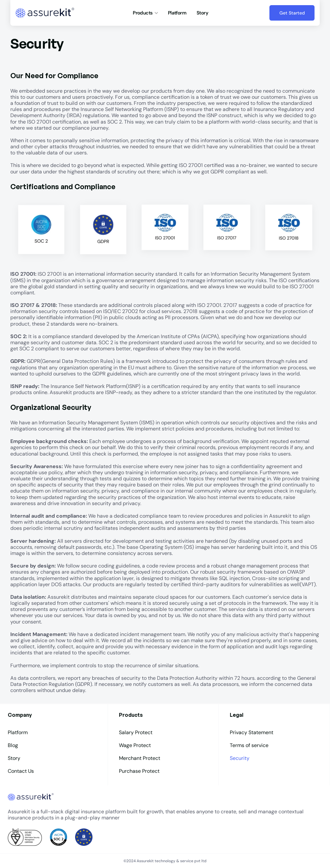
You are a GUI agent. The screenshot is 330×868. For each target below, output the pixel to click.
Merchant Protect (140, 758)
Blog (13, 745)
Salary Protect (136, 732)
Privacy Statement (252, 732)
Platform (177, 13)
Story (202, 13)
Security (240, 758)
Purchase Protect (139, 771)
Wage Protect (135, 745)
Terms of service (249, 745)
